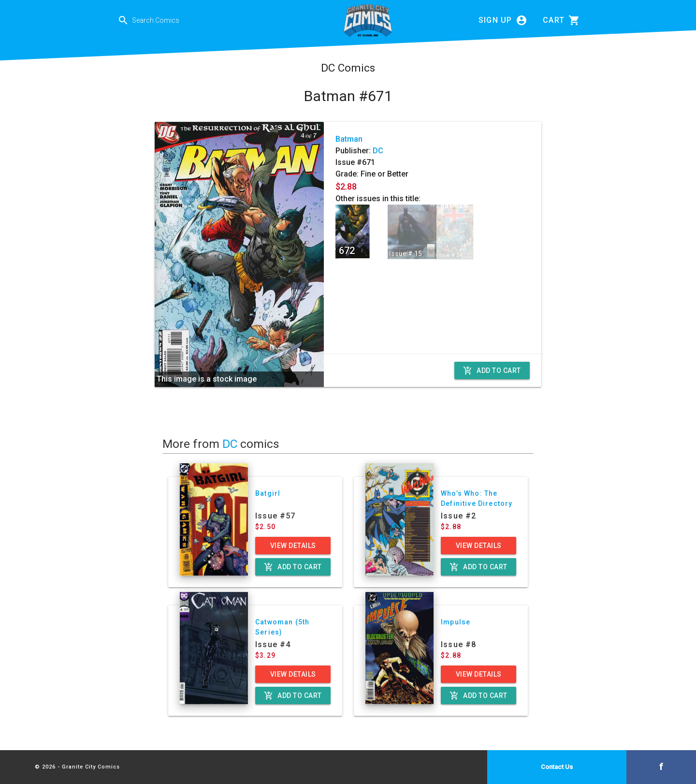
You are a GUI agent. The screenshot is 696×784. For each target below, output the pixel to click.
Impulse (456, 622)
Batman (349, 139)
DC (378, 151)
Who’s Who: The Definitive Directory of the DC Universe (477, 503)
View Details (293, 546)
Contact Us (557, 767)
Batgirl (268, 493)
